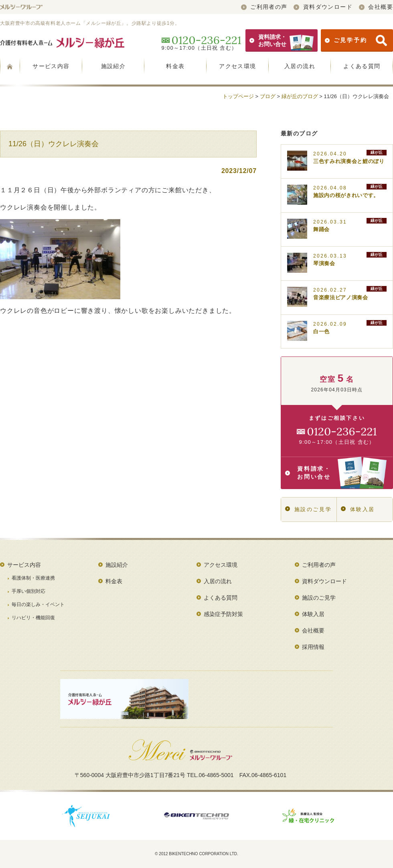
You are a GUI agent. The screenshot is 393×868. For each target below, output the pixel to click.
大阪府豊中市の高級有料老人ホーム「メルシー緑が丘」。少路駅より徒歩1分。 (90, 23)
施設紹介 (113, 66)
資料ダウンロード (323, 7)
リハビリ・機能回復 (33, 618)
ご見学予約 (356, 40)
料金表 (175, 66)
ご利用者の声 (264, 7)
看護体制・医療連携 (33, 578)
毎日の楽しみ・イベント (38, 604)
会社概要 (376, 7)
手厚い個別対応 (28, 591)
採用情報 (313, 647)
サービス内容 (51, 66)
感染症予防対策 (223, 614)
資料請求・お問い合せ (282, 40)
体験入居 (358, 509)
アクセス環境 (237, 66)
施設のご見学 (308, 509)
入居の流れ (300, 66)
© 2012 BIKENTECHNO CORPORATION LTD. (196, 854)
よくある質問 (362, 66)
